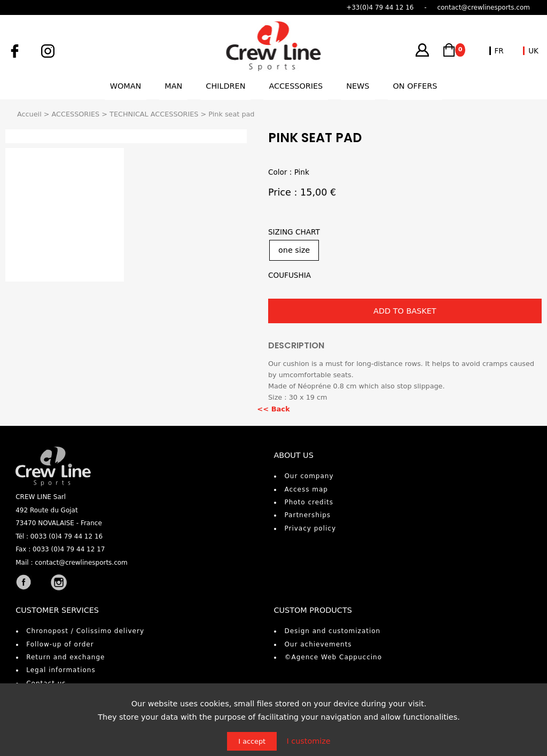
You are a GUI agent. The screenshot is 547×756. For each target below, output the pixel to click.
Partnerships (307, 515)
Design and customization (332, 631)
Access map (306, 489)
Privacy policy (310, 528)
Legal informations (61, 670)
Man (173, 86)
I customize (308, 741)
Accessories (296, 86)
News (358, 86)
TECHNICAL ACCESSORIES (154, 114)
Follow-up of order (60, 644)
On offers (415, 86)
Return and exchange (65, 657)
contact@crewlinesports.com (81, 563)
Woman (126, 86)
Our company (309, 476)
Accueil (29, 114)
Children (225, 86)
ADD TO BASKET (405, 311)
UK (533, 51)
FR (499, 51)
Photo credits (309, 502)
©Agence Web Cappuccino (333, 657)
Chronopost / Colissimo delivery (85, 631)
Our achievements (318, 644)
